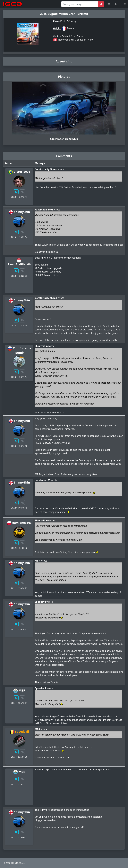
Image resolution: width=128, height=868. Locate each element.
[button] (110, 4)
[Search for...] (80, 4)
